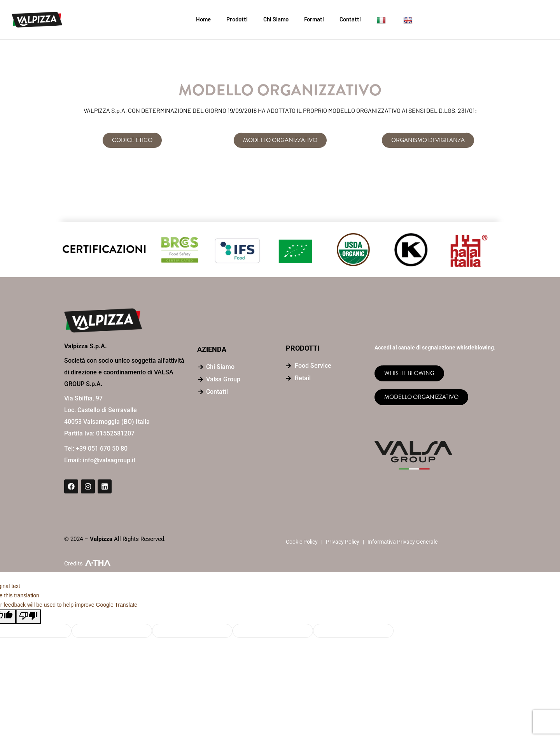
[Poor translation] (28, 617)
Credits (73, 563)
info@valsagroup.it (109, 460)
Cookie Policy (302, 542)
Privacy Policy (343, 542)
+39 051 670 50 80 (102, 448)
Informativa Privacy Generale (402, 542)
